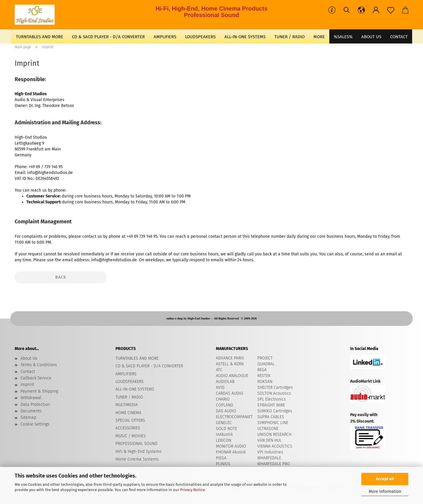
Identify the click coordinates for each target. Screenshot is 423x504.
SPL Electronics (272, 399)
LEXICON (224, 440)
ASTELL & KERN (230, 364)
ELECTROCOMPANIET (234, 417)
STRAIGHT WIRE (271, 405)
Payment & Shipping (39, 391)
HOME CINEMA (128, 413)
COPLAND (225, 405)
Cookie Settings (35, 424)
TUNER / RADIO (289, 37)
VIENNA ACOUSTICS (275, 446)
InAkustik (224, 434)
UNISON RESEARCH (274, 434)
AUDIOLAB (225, 382)
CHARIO (223, 399)
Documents (31, 411)
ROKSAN (265, 382)
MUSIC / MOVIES (131, 436)
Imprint (27, 385)
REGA (262, 370)
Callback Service (36, 378)
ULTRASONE (268, 429)
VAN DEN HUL (270, 440)
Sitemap (28, 417)
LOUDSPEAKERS (200, 37)
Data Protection (35, 405)
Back (61, 277)
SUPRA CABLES (271, 417)
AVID (220, 387)
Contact (28, 372)
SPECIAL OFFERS (130, 420)
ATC (219, 370)
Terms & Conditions (39, 365)
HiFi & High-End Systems (139, 452)
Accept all (385, 479)
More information (385, 492)
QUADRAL (266, 364)
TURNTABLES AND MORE (40, 37)
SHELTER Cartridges (275, 387)
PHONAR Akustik (231, 452)
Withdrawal (31, 398)
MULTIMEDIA (127, 405)
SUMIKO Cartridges (275, 411)
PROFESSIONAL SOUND (136, 444)
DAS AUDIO (226, 411)
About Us (371, 37)
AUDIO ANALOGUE (232, 376)
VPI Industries (270, 452)
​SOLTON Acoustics (274, 393)
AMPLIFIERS (165, 37)
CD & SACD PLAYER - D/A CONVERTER (108, 37)
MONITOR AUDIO (231, 446)
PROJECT (265, 358)
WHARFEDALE (269, 458)
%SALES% (343, 37)
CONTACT (399, 37)
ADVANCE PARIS (230, 358)
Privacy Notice (192, 490)
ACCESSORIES (128, 428)
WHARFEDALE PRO (274, 464)
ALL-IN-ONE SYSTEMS (245, 37)
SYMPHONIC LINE (273, 423)
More (319, 37)
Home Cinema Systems (137, 459)
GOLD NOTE (226, 429)
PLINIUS (223, 464)
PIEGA (221, 458)
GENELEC (224, 423)
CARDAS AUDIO (230, 393)
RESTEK (264, 376)
